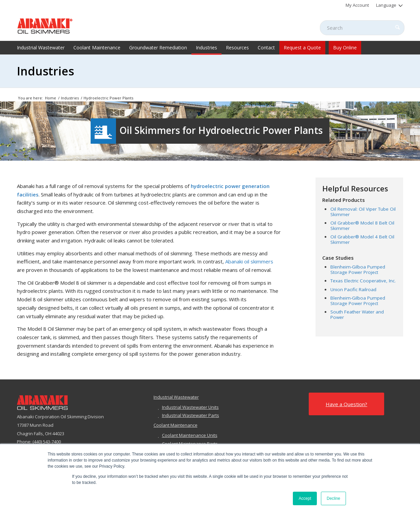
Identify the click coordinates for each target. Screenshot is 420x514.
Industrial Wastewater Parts (191, 415)
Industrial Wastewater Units (190, 407)
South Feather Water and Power (357, 314)
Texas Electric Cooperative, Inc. (363, 281)
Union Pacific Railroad (353, 289)
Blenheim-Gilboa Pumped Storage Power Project (358, 270)
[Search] (362, 28)
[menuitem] (357, 5)
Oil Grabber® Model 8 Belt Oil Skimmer (362, 226)
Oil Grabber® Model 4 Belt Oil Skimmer (362, 239)
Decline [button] (333, 498)
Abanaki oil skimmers (249, 261)
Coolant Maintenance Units (190, 435)
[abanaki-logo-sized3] (45, 25)
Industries (45, 71)
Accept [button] (305, 498)
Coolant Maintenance (176, 425)
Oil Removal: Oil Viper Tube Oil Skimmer (363, 212)
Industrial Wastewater (176, 397)
